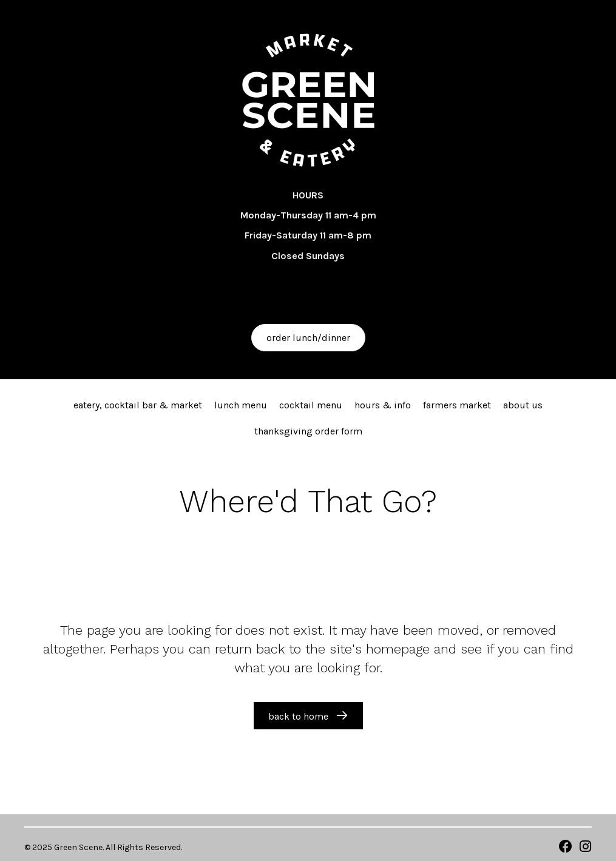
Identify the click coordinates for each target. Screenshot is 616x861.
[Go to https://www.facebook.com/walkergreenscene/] (566, 847)
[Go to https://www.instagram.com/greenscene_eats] (585, 847)
